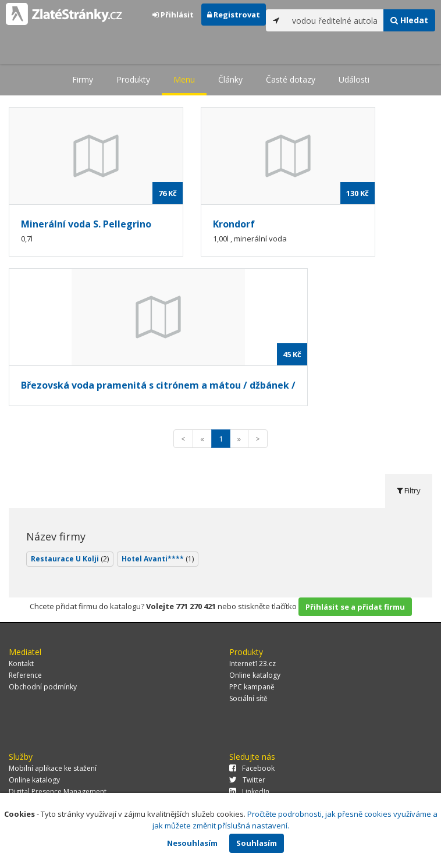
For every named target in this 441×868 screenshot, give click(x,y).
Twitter (247, 780)
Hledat (409, 20)
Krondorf (234, 224)
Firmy (83, 79)
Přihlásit (173, 15)
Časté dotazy (291, 79)
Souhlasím (257, 843)
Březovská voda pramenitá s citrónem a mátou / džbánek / (158, 385)
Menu (184, 79)
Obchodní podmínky (43, 687)
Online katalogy (255, 675)
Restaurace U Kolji (70, 559)
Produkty (133, 79)
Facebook (252, 768)
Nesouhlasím (192, 843)
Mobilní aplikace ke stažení (53, 768)
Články (230, 79)
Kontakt (21, 664)
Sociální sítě (248, 698)
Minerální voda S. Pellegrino (86, 224)
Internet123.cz (252, 664)
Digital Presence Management (58, 791)
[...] (335, 20)
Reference (25, 675)
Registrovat (234, 15)
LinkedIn (249, 791)
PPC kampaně (252, 687)
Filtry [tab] (409, 490)
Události (354, 79)
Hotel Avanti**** (158, 559)
